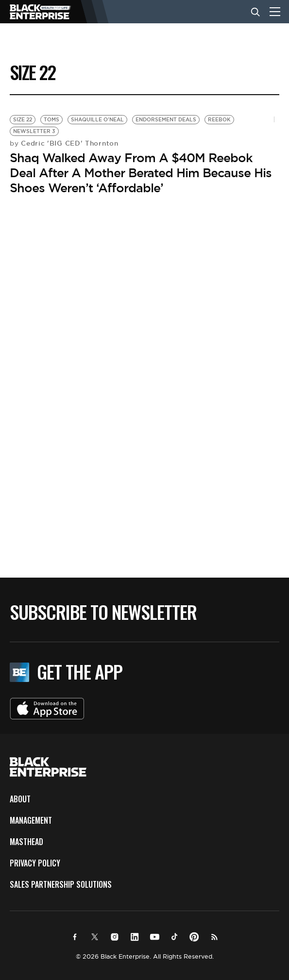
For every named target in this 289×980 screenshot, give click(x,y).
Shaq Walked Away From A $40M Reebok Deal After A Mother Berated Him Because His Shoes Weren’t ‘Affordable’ (141, 173)
